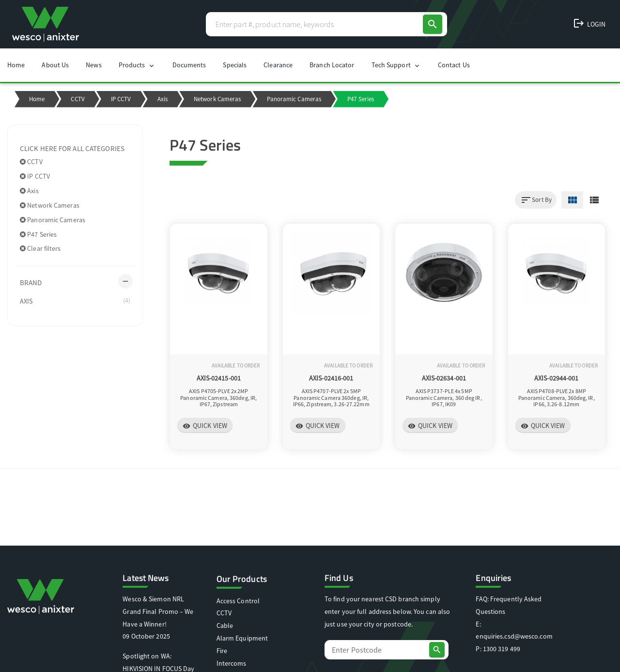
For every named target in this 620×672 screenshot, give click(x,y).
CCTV (77, 99)
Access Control (238, 601)
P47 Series (38, 234)
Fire (222, 651)
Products (137, 65)
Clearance (278, 65)
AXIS (75, 301)
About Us (55, 65)
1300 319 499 (502, 649)
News (93, 65)
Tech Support (396, 65)
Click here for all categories (72, 148)
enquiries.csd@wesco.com (514, 636)
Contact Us (454, 65)
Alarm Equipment (242, 638)
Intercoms (232, 663)
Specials (235, 65)
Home (16, 65)
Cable (225, 626)
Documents (189, 65)
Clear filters (40, 248)
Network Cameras (217, 99)
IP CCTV (121, 99)
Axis (163, 99)
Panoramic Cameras (294, 99)
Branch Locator (332, 65)
